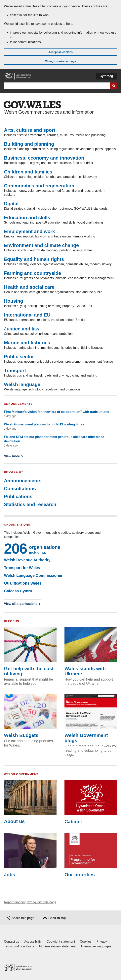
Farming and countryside (33, 273)
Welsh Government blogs (91, 719)
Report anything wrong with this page (30, 902)
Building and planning (29, 144)
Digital (11, 204)
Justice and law (22, 329)
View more (13, 456)
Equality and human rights (34, 259)
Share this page (23, 918)
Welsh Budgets (30, 716)
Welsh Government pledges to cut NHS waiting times (44, 424)
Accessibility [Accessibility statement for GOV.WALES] (33, 942)
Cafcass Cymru (18, 591)
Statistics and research (30, 504)
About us (30, 802)
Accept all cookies (60, 52)
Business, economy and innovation (44, 158)
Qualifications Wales (23, 583)
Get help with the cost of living (30, 652)
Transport (15, 370)
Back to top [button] (57, 918)
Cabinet (91, 802)
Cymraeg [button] (106, 76)
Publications (18, 496)
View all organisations (21, 604)
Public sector (19, 357)
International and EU (27, 315)
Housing (14, 301)
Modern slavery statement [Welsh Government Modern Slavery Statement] (57, 946)
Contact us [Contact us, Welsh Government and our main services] (12, 942)
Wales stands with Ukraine (91, 652)
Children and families (28, 172)
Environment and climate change (41, 245)
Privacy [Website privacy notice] (102, 942)
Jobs (30, 855)
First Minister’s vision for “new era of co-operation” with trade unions (57, 412)
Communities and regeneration (39, 186)
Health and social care (29, 287)
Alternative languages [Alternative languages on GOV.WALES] (96, 946)
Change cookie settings (60, 61)
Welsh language (22, 384)
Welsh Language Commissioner (33, 575)
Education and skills (27, 217)
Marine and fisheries (27, 343)
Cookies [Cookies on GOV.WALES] (86, 942)
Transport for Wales (22, 568)
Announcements (23, 481)
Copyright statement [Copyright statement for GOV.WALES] (61, 942)
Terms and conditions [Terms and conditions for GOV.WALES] (19, 946)
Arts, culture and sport (30, 130)
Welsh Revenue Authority (27, 560)
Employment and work (29, 231)
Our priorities (91, 855)
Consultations (20, 489)
